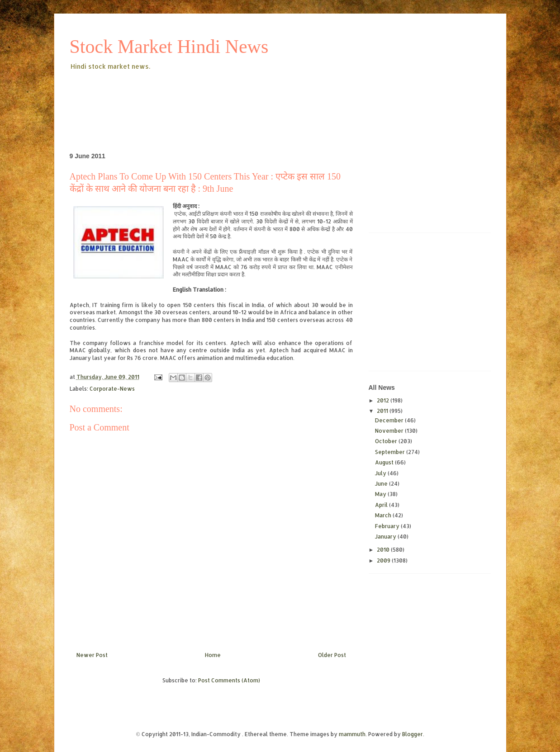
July (381, 473)
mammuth (352, 734)
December (390, 420)
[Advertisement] (234, 97)
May (381, 494)
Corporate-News (112, 389)
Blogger (413, 734)
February (388, 526)
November (390, 431)
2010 (384, 550)
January (386, 537)
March (384, 515)
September (391, 452)
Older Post (332, 655)
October (387, 441)
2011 (383, 411)
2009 (384, 560)
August (385, 462)
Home (213, 655)
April (382, 505)
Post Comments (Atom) (229, 680)
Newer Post (92, 655)
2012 (384, 400)
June (382, 484)
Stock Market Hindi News (169, 47)
